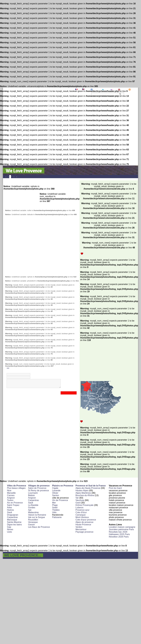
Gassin (31, 525)
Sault (9, 512)
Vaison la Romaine (37, 515)
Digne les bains (14, 525)
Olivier (55, 493)
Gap (9, 527)
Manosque (12, 520)
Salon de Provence (37, 488)
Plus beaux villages (16, 488)
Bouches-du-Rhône (85, 495)
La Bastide (33, 505)
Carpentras (12, 517)
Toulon (10, 500)
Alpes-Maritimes (83, 493)
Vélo (54, 512)
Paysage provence (84, 532)
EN (86, 89)
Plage (55, 505)
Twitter (107, 89)
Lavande (56, 491)
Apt (30, 510)
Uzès (9, 532)
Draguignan (13, 515)
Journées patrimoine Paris (121, 529)
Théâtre (56, 510)
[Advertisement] (28, 246)
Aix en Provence (15, 503)
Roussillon (33, 520)
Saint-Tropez (13, 505)
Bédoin (31, 495)
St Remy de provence (38, 491)
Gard (78, 503)
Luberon (79, 508)
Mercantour (81, 529)
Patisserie (57, 517)
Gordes (32, 508)
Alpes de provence (84, 522)
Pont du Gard (115, 488)
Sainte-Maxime (14, 522)
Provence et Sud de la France (91, 486)
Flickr (115, 89)
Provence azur (82, 510)
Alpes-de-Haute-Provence (88, 488)
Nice (9, 491)
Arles (9, 508)
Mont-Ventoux (82, 517)
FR (79, 89)
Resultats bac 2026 (118, 532)
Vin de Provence (60, 500)
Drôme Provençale (84, 505)
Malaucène (33, 512)
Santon (56, 495)
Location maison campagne (122, 527)
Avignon (11, 498)
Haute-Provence (83, 525)
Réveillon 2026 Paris (119, 537)
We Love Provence (24, 171)
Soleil (55, 508)
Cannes (11, 495)
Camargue (81, 515)
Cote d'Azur (81, 512)
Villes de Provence (17, 486)
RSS (133, 89)
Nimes (10, 529)
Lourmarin (33, 493)
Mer (54, 503)
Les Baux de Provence (39, 527)
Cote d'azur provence (86, 520)
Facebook (97, 89)
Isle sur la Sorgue (37, 517)
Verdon (79, 527)
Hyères (10, 510)
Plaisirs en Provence (63, 486)
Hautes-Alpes (82, 491)
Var (77, 498)
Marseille (11, 493)
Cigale (55, 488)
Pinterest (124, 89)
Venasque (33, 522)
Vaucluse (80, 500)
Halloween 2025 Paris (119, 534)
